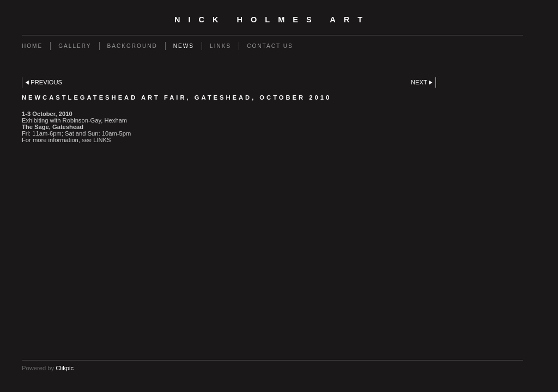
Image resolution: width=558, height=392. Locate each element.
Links (220, 46)
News (184, 46)
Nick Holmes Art (272, 20)
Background (132, 46)
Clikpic (65, 368)
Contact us (270, 46)
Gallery (75, 46)
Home (32, 46)
